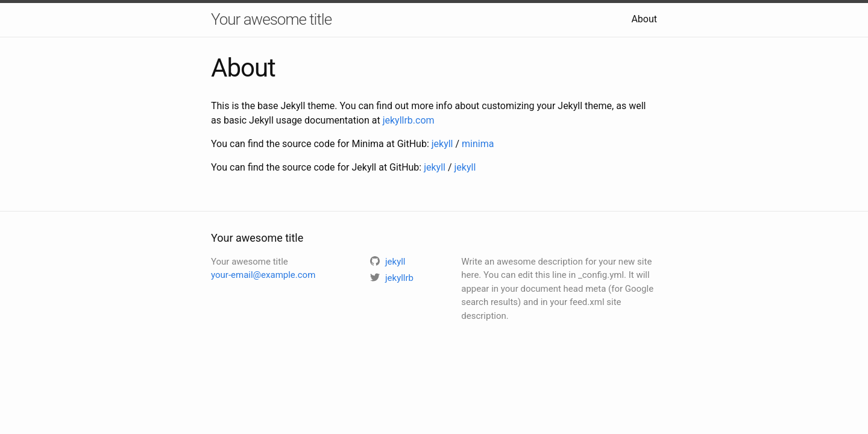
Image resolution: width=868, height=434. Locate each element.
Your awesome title (271, 19)
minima (478, 144)
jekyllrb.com (409, 120)
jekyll (442, 144)
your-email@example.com (263, 275)
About (644, 19)
